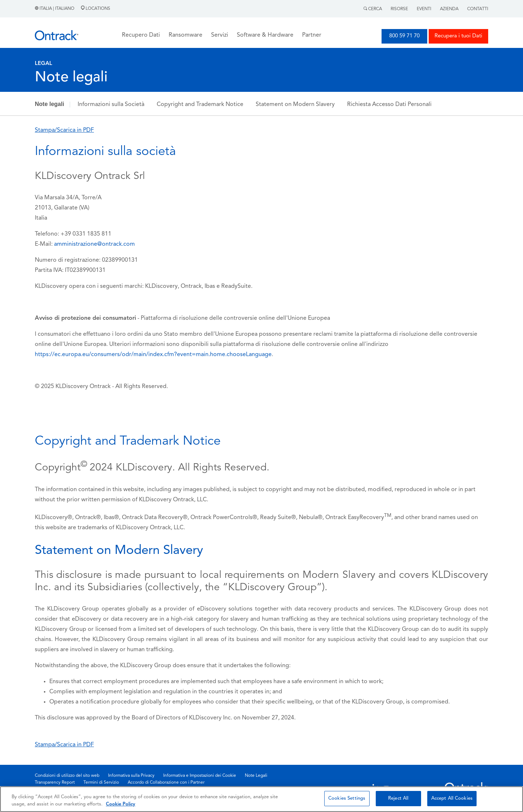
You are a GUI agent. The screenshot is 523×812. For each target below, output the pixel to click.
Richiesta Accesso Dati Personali (389, 105)
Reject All (398, 798)
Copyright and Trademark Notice (200, 105)
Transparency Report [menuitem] (55, 783)
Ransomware (186, 35)
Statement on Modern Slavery (295, 105)
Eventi (424, 9)
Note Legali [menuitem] (256, 776)
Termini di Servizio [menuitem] (101, 783)
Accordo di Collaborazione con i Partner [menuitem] (166, 783)
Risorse (399, 9)
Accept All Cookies (452, 798)
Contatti (478, 9)
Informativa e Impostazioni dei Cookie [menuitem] (200, 776)
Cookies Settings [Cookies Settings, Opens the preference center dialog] (347, 798)
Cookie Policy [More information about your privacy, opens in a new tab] (121, 804)
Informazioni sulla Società (111, 105)
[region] (261, 799)
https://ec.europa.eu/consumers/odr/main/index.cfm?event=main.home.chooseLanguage (153, 355)
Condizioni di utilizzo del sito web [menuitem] (67, 776)
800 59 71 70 (404, 36)
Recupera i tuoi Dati (458, 36)
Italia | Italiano (55, 9)
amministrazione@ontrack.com (94, 244)
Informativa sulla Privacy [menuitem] (131, 776)
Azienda (449, 9)
